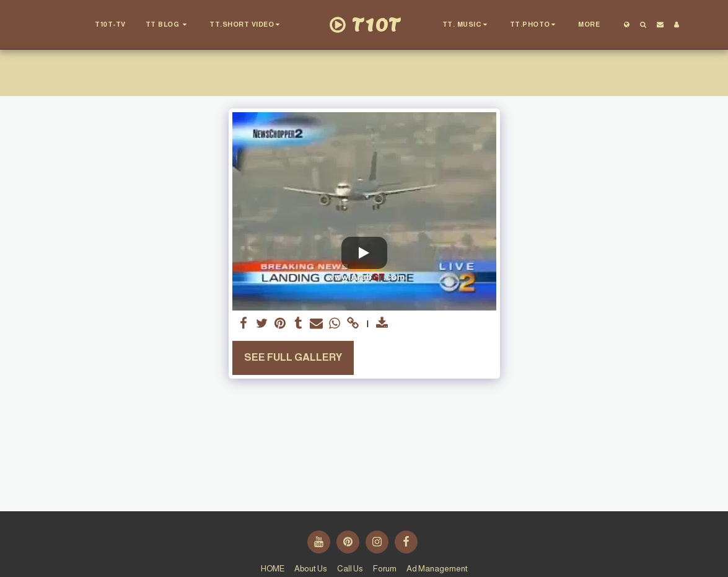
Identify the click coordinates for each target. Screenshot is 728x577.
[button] (102, 25)
